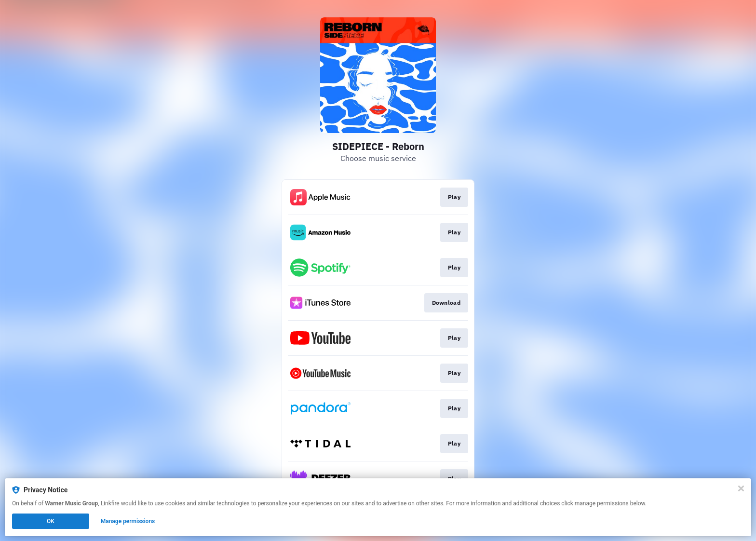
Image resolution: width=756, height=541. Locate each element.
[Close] (741, 488)
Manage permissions (128, 521)
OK (51, 521)
